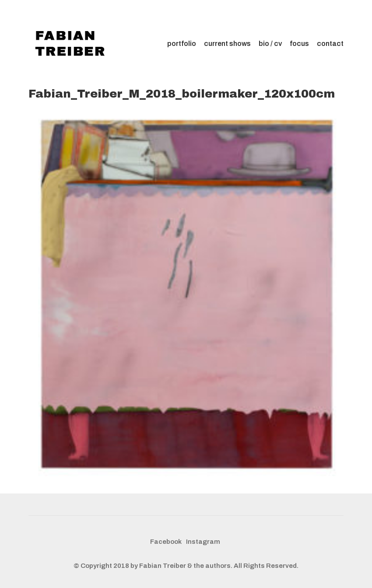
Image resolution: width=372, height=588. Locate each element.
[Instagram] (203, 542)
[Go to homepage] (72, 44)
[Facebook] (166, 542)
